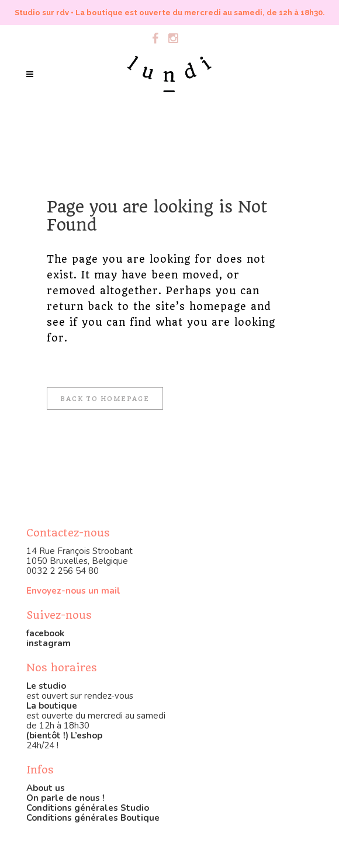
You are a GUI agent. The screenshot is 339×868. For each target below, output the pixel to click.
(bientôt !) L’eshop (64, 735)
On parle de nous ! (65, 798)
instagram (49, 643)
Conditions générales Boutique (93, 818)
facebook (45, 633)
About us (46, 788)
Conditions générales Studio (88, 808)
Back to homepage (105, 398)
